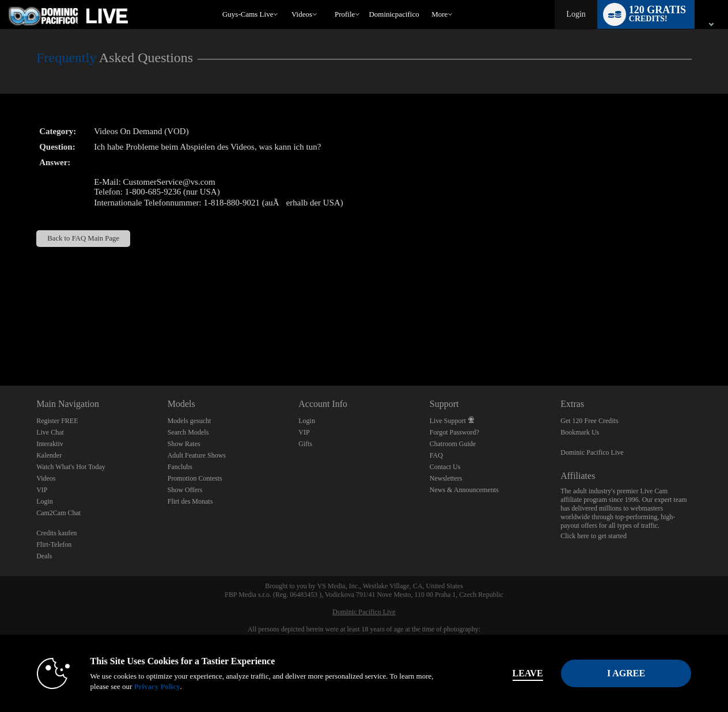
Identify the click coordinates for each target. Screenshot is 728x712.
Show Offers (185, 490)
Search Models (188, 432)
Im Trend (286, 0)
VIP (42, 490)
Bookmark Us (580, 432)
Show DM (0, 343)
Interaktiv (50, 444)
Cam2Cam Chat (58, 513)
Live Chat (50, 432)
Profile (345, 14)
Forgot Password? (454, 432)
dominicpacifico (394, 14)
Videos (302, 14)
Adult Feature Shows (197, 455)
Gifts (305, 444)
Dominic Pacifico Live (592, 452)
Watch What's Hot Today (71, 467)
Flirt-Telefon (54, 545)
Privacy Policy (154, 686)
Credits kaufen (56, 533)
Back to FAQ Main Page (83, 238)
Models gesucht (189, 421)
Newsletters (446, 478)
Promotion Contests (195, 478)
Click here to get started (594, 536)
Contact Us (445, 467)
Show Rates (184, 444)
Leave (525, 673)
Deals (44, 556)
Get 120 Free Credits (589, 421)
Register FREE (57, 421)
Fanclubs (180, 467)
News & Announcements (464, 490)
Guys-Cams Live (248, 14)
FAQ (436, 455)
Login (576, 14)
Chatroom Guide (453, 444)
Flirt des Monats (190, 501)
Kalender (49, 455)
